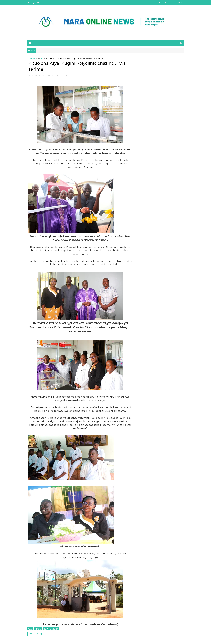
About (167, 2)
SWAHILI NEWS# (51, 629)
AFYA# (38, 629)
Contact (178, 2)
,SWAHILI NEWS (60, 75)
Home (157, 2)
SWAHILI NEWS (49, 59)
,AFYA (50, 75)
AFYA (38, 59)
